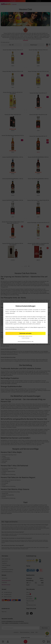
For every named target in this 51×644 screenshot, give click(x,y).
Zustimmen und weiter (25, 333)
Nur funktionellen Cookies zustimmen (25, 336)
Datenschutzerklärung (22, 342)
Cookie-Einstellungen (26, 338)
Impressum (29, 342)
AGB (32, 342)
